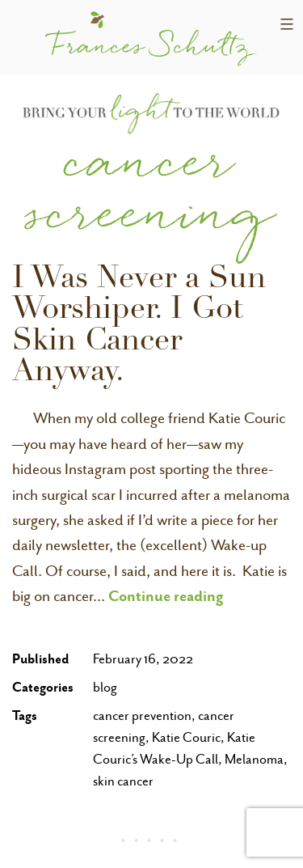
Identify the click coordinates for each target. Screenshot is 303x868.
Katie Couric (186, 737)
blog (105, 687)
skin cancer (123, 781)
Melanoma (254, 759)
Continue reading (166, 595)
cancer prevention (142, 716)
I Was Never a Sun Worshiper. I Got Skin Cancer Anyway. (139, 327)
